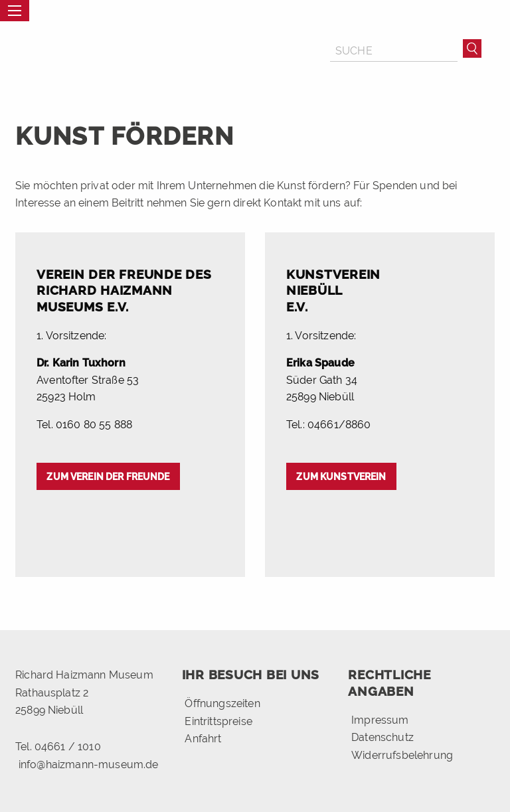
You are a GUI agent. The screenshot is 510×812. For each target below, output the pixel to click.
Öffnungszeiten (222, 703)
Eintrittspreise (218, 721)
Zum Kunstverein (341, 476)
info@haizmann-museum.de (89, 765)
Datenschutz (382, 737)
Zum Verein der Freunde (108, 476)
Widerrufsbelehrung (402, 755)
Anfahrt (203, 739)
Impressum (380, 720)
